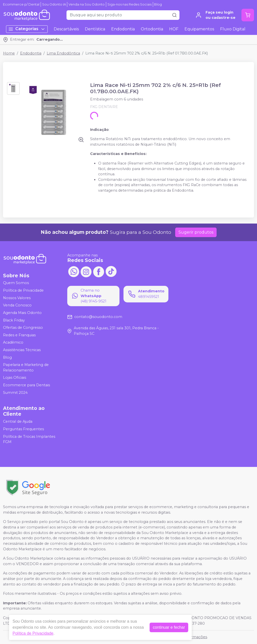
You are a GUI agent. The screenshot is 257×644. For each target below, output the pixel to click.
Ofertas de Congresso (23, 328)
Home (9, 53)
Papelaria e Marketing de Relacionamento (26, 367)
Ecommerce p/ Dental (21, 4)
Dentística (95, 29)
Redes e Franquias (19, 335)
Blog (158, 4)
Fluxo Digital (233, 29)
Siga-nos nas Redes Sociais (130, 4)
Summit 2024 (15, 393)
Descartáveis (66, 29)
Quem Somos (16, 283)
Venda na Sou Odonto (87, 4)
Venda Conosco (17, 305)
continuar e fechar (169, 627)
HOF (174, 29)
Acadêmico (13, 343)
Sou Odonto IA (54, 4)
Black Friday (14, 320)
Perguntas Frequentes (23, 429)
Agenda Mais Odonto (22, 313)
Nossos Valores (17, 298)
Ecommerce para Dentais (26, 385)
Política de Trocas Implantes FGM (29, 439)
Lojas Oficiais (15, 378)
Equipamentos (199, 29)
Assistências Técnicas (22, 350)
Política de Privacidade (23, 290)
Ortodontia (152, 29)
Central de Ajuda (18, 421)
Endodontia (123, 29)
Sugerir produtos (196, 232)
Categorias (27, 29)
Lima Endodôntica (63, 53)
